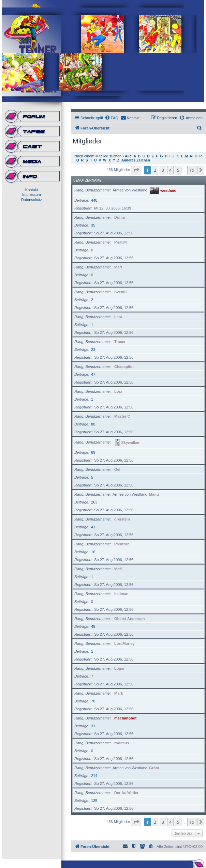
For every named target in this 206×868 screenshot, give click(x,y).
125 (94, 801)
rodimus (122, 743)
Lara (118, 317)
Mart (118, 267)
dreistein (122, 519)
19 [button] (192, 170)
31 (93, 726)
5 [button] (178, 170)
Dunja (120, 217)
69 (93, 452)
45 (93, 626)
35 (93, 225)
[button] (136, 170)
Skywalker (131, 442)
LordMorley (124, 644)
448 (94, 200)
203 (94, 502)
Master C (122, 416)
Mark (119, 693)
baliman (121, 594)
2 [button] (155, 170)
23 (93, 350)
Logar (120, 668)
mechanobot (125, 718)
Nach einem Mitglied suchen (98, 156)
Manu (154, 494)
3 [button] (163, 170)
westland (168, 190)
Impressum (31, 195)
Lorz (118, 391)
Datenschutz (32, 200)
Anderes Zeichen (136, 160)
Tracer (120, 342)
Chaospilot (124, 367)
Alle (128, 156)
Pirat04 (121, 242)
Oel (117, 469)
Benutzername (87, 180)
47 (93, 374)
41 (93, 527)
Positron (122, 544)
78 (93, 701)
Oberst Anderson (129, 619)
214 (94, 776)
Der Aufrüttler (126, 793)
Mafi (118, 569)
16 (93, 552)
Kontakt (32, 190)
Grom (154, 768)
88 (93, 424)
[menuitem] (112, 118)
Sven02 (121, 292)
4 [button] (170, 170)
